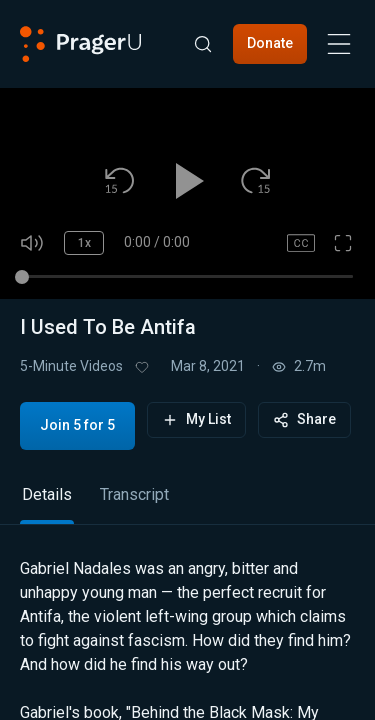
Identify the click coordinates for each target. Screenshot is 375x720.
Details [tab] (47, 494)
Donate (270, 43)
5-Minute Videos (71, 366)
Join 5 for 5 (77, 425)
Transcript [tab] (134, 494)
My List (196, 419)
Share (304, 419)
